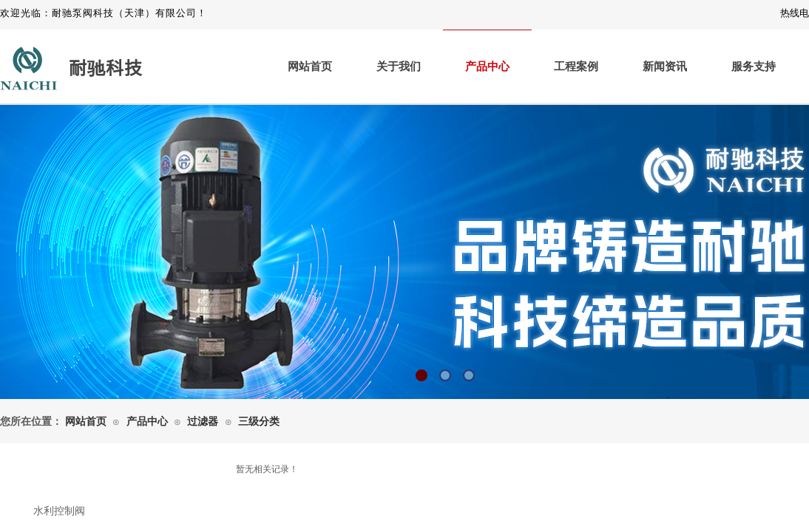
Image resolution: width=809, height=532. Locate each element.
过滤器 (203, 422)
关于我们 (399, 66)
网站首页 (310, 66)
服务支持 (754, 66)
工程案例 (576, 66)
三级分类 (259, 422)
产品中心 (487, 66)
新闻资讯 (665, 66)
